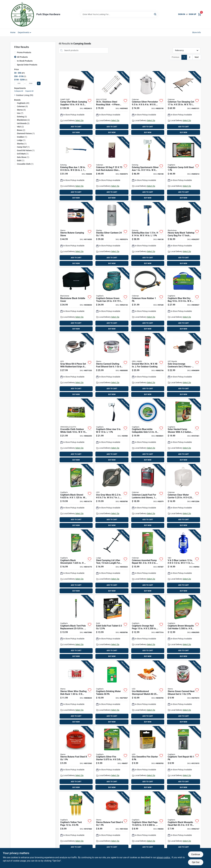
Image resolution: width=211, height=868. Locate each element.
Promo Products (24, 52)
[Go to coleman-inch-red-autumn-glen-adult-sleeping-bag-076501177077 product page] (112, 169)
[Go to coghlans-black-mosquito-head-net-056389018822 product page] (183, 824)
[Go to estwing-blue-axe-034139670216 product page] (76, 169)
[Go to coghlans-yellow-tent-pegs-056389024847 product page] (76, 824)
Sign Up (192, 14)
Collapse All (19, 91)
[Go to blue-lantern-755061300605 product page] (183, 562)
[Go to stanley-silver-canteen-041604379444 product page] (112, 235)
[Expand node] (15, 95)
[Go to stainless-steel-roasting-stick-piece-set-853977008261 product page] (112, 104)
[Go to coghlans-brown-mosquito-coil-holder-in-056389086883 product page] (183, 627)
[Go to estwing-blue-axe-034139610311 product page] (148, 235)
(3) (22, 117)
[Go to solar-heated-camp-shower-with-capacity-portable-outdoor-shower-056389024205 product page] (183, 431)
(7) (20, 113)
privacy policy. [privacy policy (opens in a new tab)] (164, 857)
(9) (22, 106)
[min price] (19, 83)
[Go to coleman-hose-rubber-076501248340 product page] (148, 300)
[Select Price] (39, 83)
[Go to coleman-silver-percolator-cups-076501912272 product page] (148, 104)
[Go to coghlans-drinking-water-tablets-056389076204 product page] (112, 693)
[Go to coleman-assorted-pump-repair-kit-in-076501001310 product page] (148, 562)
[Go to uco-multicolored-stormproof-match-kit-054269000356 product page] (148, 693)
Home (13, 32)
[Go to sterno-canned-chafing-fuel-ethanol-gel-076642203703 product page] (112, 366)
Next (197, 57)
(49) (23, 103)
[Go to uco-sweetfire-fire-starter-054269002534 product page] (148, 759)
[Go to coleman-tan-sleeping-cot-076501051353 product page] (183, 104)
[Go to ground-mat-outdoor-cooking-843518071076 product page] (148, 366)
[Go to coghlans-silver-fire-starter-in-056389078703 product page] (112, 759)
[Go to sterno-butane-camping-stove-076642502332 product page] (76, 235)
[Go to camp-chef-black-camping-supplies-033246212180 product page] (76, 104)
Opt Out (196, 862)
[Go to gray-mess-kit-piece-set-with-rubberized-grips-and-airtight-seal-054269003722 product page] (76, 366)
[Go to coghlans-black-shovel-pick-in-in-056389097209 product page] (76, 562)
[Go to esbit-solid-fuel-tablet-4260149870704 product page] (112, 627)
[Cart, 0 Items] (200, 14)
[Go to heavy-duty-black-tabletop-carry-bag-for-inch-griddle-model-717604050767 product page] (183, 235)
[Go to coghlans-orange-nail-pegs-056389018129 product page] (148, 627)
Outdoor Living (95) (25, 95)
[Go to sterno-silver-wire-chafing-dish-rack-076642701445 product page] (76, 693)
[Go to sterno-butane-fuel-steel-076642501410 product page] (76, 759)
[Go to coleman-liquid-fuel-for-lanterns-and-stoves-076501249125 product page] (148, 497)
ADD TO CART (76, 127)
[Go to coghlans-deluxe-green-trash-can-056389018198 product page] (112, 300)
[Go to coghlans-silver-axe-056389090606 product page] (112, 431)
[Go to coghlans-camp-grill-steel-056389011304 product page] (183, 169)
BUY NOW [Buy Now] (76, 132)
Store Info (197, 32)
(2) (23, 120)
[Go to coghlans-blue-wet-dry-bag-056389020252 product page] (183, 300)
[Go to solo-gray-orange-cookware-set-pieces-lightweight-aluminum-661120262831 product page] (183, 366)
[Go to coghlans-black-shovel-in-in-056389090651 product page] (76, 497)
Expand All (29, 91)
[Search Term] (119, 14)
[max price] (31, 83)
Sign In (182, 14)
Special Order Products (27, 65)
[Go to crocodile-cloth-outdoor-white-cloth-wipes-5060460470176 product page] (76, 431)
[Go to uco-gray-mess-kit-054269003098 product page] (112, 497)
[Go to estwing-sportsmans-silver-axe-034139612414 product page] (148, 169)
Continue (196, 854)
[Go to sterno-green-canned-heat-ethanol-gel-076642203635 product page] (183, 693)
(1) (26, 133)
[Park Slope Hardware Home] (22, 14)
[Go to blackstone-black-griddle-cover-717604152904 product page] (76, 300)
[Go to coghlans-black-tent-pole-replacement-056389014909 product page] (76, 627)
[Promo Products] (15, 52)
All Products (22, 57)
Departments (24, 32)
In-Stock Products (25, 61)
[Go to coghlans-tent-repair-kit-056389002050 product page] (183, 759)
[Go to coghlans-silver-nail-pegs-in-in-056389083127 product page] (148, 824)
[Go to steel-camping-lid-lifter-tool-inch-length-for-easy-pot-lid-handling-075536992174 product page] (112, 562)
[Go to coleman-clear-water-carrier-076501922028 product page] (183, 497)
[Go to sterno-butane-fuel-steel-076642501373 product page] (112, 824)
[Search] (155, 14)
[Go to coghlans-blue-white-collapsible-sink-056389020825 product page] (148, 431)
